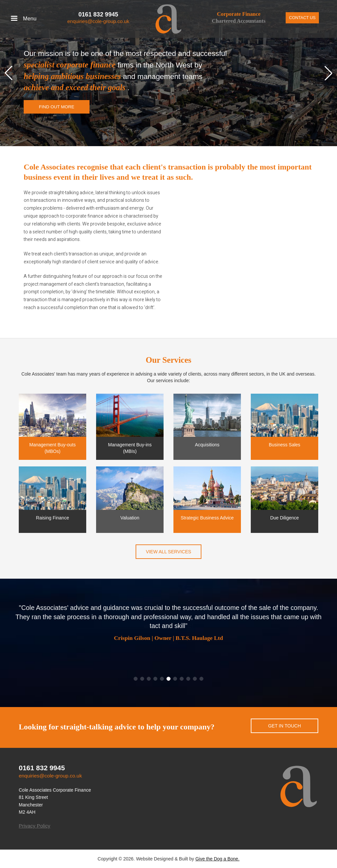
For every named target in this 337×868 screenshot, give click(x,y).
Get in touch (285, 726)
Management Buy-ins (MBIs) (130, 448)
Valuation (130, 518)
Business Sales (285, 445)
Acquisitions (207, 445)
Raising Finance (52, 518)
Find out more (56, 107)
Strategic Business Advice (207, 518)
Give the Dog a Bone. (218, 859)
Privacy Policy (35, 826)
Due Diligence (285, 518)
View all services (168, 552)
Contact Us (302, 18)
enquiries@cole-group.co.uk (98, 21)
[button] (9, 73)
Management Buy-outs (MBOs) (52, 448)
